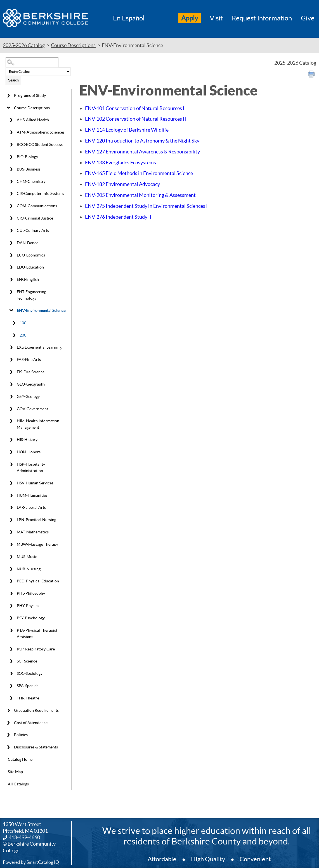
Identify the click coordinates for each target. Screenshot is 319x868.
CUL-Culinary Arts (33, 230)
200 (23, 335)
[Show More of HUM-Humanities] (11, 495)
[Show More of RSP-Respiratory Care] (11, 649)
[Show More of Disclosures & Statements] (8, 747)
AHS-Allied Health (33, 120)
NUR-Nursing (29, 569)
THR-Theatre (28, 698)
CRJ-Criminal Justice (35, 218)
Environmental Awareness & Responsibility (142, 152)
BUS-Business (29, 169)
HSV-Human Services (35, 483)
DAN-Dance (28, 243)
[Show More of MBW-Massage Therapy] (11, 545)
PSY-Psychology (31, 618)
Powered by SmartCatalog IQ (31, 862)
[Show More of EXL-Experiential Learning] (11, 347)
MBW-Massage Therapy (37, 544)
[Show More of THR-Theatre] (11, 698)
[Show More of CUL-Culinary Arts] (11, 231)
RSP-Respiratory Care (36, 649)
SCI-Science (27, 661)
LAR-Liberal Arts (31, 507)
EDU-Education (30, 267)
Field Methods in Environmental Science (139, 173)
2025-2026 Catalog (24, 45)
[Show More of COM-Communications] (11, 206)
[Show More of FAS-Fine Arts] (11, 360)
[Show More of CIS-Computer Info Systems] (11, 194)
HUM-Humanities (32, 495)
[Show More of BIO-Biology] (11, 157)
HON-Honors (29, 452)
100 (23, 323)
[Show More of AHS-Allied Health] (11, 120)
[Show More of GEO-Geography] (11, 384)
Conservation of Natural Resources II (136, 119)
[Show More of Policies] (8, 735)
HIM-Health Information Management (38, 424)
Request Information (262, 18)
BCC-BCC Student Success (40, 144)
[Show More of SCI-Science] (11, 661)
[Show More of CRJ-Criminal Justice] (11, 218)
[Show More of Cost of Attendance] (8, 723)
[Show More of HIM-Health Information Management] (11, 421)
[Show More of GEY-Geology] (11, 396)
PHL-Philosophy (31, 593)
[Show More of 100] (14, 323)
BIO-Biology (27, 157)
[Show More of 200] (14, 335)
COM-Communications (37, 206)
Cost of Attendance (31, 723)
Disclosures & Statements (36, 747)
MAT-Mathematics (33, 532)
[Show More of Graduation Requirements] (8, 710)
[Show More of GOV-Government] (11, 409)
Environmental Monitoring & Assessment (140, 195)
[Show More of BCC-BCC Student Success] (11, 145)
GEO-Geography (31, 384)
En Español (129, 18)
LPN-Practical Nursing (36, 520)
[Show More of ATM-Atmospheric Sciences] (11, 132)
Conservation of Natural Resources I (135, 108)
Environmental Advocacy (122, 184)
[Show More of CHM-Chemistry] (11, 181)
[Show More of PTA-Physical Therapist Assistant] (11, 630)
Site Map (15, 772)
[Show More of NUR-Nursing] (11, 569)
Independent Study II (118, 217)
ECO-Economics (31, 255)
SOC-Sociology (30, 673)
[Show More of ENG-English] (11, 280)
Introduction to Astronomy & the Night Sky (142, 141)
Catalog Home (20, 759)
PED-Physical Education (38, 581)
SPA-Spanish (28, 686)
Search (13, 80)
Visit (216, 18)
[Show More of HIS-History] (11, 440)
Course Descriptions (73, 45)
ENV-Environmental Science (41, 311)
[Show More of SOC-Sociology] (11, 674)
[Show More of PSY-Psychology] (11, 618)
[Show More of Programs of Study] (8, 95)
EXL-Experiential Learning (39, 347)
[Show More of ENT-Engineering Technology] (11, 292)
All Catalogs (18, 784)
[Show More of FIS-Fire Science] (11, 372)
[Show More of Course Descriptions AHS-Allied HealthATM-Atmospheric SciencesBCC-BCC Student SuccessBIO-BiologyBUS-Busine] (8, 108)
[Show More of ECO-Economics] (11, 255)
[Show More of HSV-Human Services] (11, 483)
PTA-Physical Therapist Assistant (37, 634)
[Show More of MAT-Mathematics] (11, 532)
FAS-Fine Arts (29, 360)
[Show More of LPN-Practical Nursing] (11, 520)
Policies (21, 735)
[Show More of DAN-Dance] (11, 243)
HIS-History (27, 440)
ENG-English (28, 279)
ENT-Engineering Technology (31, 295)
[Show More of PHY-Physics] (11, 606)
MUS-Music (27, 557)
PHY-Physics (28, 606)
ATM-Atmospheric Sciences (41, 132)
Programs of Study (30, 95)
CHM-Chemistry (31, 181)
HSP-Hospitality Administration (31, 467)
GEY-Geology (28, 396)
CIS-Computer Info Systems (40, 193)
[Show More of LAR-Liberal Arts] (11, 508)
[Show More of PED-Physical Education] (11, 581)
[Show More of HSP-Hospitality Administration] (11, 465)
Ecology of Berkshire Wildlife (127, 130)
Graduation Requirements (36, 710)
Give (308, 18)
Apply (190, 18)
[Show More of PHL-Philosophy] (11, 594)
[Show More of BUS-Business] (11, 169)
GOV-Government (32, 409)
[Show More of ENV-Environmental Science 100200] (11, 311)
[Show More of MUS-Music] (11, 557)
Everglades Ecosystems (120, 163)
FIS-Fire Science (31, 372)
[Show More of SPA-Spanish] (11, 686)
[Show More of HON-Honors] (11, 452)
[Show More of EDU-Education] (11, 267)
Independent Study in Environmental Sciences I (146, 206)
